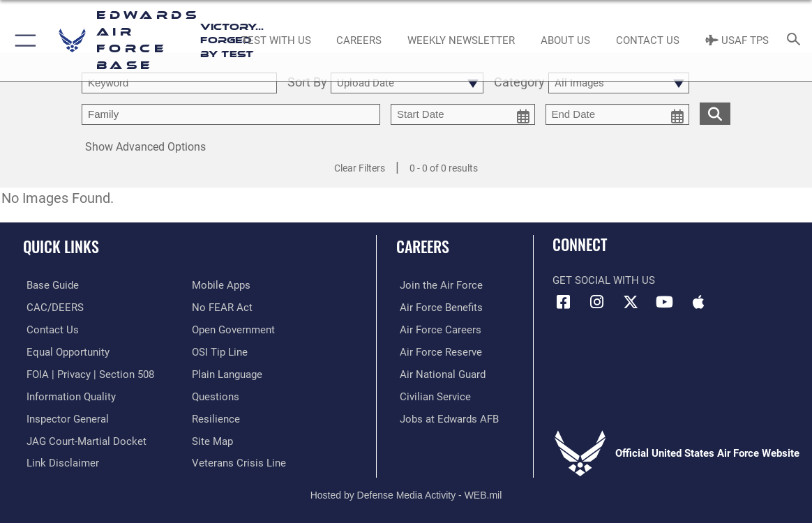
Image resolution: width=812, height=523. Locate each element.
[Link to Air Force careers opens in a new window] (437, 329)
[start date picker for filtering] (463, 114)
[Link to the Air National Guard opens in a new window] (439, 373)
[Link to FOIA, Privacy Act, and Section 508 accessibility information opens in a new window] (87, 373)
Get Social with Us (604, 280)
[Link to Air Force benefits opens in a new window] (438, 307)
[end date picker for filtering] (618, 114)
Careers (423, 246)
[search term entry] (179, 83)
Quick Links (61, 246)
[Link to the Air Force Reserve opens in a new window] (437, 351)
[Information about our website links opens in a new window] (59, 460)
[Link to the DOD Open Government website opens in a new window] (233, 329)
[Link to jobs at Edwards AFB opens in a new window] (446, 416)
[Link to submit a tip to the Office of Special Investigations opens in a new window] (220, 351)
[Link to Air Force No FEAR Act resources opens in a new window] (222, 307)
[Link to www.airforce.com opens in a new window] (438, 285)
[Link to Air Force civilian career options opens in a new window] (432, 395)
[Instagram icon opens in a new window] (597, 302)
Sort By (307, 83)
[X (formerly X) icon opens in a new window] (631, 302)
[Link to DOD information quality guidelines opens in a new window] (68, 395)
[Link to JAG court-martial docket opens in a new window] (83, 439)
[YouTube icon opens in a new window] (665, 302)
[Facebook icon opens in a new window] (563, 302)
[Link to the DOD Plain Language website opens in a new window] (227, 373)
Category (519, 83)
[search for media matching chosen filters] (715, 113)
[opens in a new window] (49, 285)
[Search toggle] (796, 40)
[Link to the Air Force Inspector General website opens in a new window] (64, 416)
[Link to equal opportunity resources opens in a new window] (65, 351)
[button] (23, 40)
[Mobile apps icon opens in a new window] (698, 302)
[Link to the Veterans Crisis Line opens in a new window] (239, 460)
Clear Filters (360, 168)
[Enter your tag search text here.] (231, 114)
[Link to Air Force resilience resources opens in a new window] (216, 416)
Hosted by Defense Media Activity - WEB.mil (406, 492)
